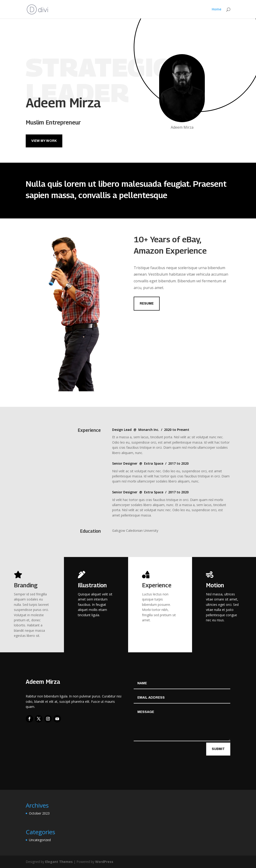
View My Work (44, 141)
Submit (218, 749)
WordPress (104, 862)
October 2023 (39, 813)
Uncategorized (40, 840)
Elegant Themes (59, 862)
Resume (147, 303)
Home (216, 9)
